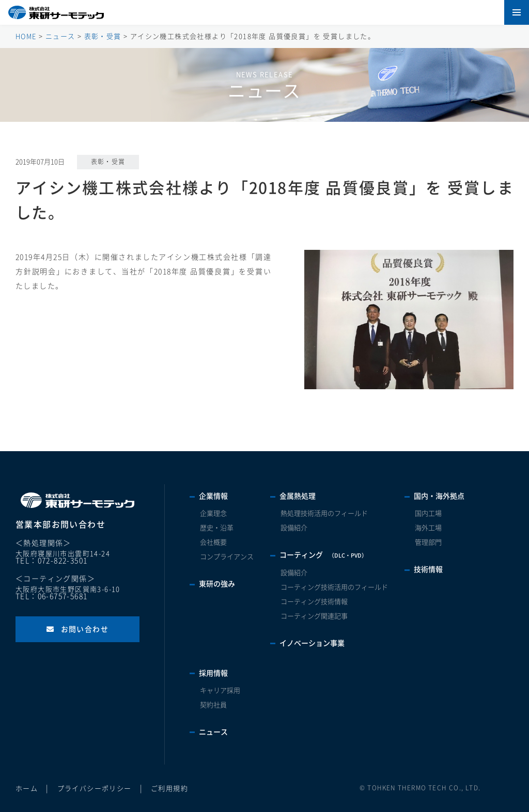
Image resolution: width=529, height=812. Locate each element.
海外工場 (428, 528)
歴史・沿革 (217, 528)
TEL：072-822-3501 (51, 561)
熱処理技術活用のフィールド (324, 513)
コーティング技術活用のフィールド (334, 587)
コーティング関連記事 (314, 616)
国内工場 (428, 513)
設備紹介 (294, 528)
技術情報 (428, 569)
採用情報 (213, 673)
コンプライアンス (227, 557)
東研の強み (217, 584)
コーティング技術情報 (314, 602)
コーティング (323, 555)
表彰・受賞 (108, 162)
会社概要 (213, 542)
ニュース (213, 732)
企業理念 (213, 513)
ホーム (27, 789)
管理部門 (428, 542)
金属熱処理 (298, 496)
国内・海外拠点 (439, 496)
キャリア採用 (220, 690)
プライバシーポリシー (95, 789)
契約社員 (213, 705)
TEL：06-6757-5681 (51, 596)
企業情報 (213, 496)
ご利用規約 (169, 789)
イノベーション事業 (312, 643)
